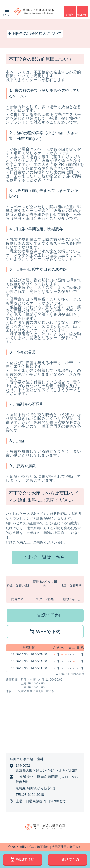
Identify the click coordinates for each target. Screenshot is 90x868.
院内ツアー (19, 599)
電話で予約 (48, 615)
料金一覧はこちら (47, 557)
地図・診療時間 (71, 585)
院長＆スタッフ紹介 (45, 584)
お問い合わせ (71, 599)
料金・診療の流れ (19, 585)
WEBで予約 (48, 632)
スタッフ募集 (45, 599)
